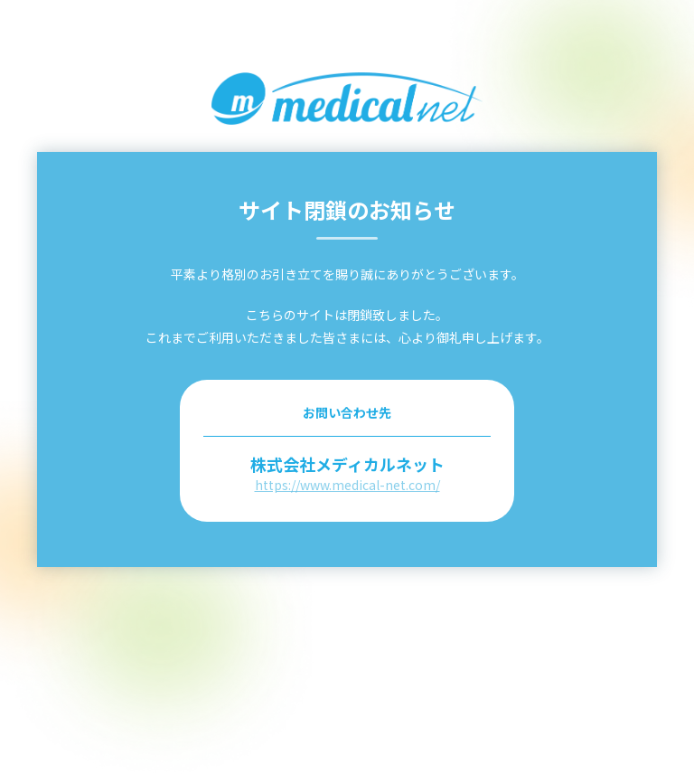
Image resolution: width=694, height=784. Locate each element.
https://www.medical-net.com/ (347, 485)
